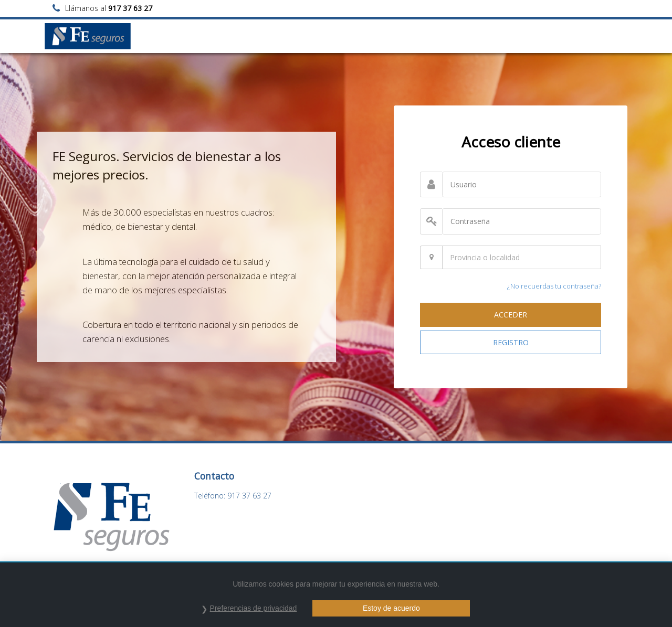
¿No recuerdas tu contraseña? (554, 286)
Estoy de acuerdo (391, 608)
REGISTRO (511, 342)
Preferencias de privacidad (254, 608)
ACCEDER (511, 315)
